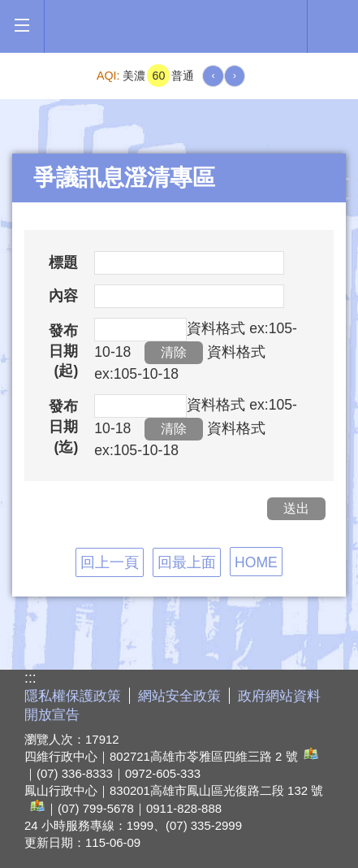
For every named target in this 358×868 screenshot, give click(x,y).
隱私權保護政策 (73, 696)
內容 (63, 296)
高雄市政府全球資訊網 (176, 26)
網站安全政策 (179, 696)
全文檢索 (333, 25)
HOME (256, 562)
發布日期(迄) (63, 426)
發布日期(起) (63, 351)
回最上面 (187, 562)
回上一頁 (110, 562)
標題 (63, 263)
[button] (22, 26)
